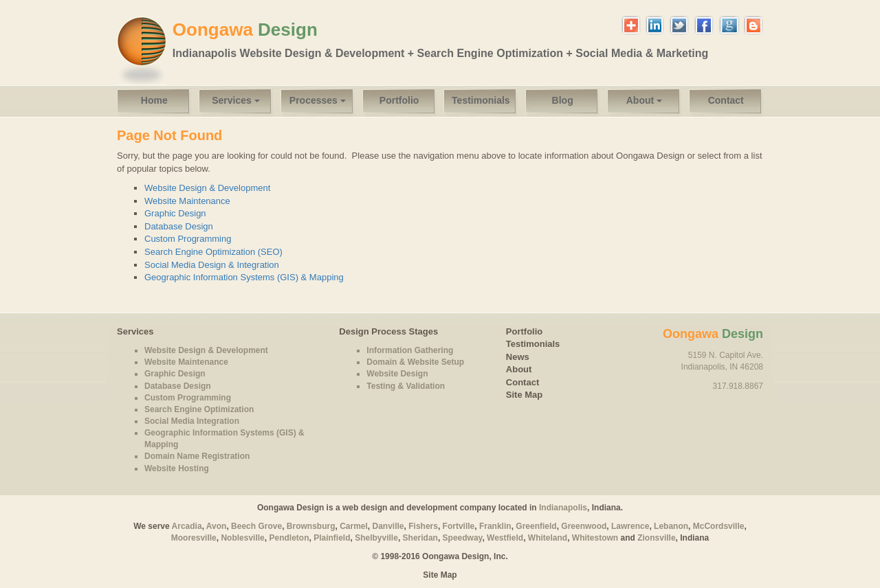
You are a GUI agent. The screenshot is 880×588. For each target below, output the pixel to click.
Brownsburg (311, 526)
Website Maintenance (187, 201)
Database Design (179, 226)
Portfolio (399, 100)
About (519, 369)
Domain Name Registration (197, 456)
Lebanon (671, 526)
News (518, 357)
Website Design (397, 374)
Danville (388, 526)
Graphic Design (175, 213)
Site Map (524, 395)
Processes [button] (318, 100)
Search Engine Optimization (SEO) (213, 252)
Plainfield (332, 538)
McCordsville (719, 526)
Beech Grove (256, 526)
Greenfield (536, 526)
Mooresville (194, 538)
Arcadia (187, 526)
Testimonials (481, 100)
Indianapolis (563, 508)
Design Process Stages (388, 331)
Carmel (354, 526)
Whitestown (595, 538)
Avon (217, 526)
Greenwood (584, 526)
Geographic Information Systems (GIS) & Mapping (244, 277)
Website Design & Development (207, 188)
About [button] (644, 100)
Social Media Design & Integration (212, 265)
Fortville (459, 526)
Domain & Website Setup (415, 362)
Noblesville (242, 538)
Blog (563, 100)
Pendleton (289, 538)
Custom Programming (188, 239)
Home (154, 100)
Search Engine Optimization (199, 409)
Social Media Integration (192, 421)
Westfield (505, 538)
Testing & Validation (406, 386)
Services (135, 331)
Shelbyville (376, 538)
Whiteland (548, 538)
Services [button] (236, 100)
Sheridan (420, 538)
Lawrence (630, 526)
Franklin (495, 526)
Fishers (423, 526)
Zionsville (656, 538)
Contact (726, 100)
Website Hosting (177, 468)
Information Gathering (410, 350)
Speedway (463, 538)
